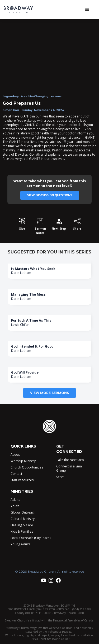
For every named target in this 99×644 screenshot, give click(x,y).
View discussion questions (50, 195)
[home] (22, 10)
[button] (87, 10)
